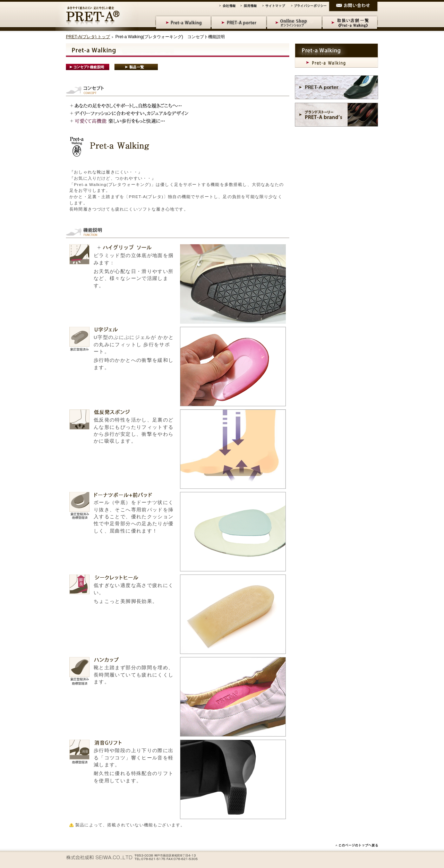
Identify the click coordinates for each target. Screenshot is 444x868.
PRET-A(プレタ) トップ (88, 37)
